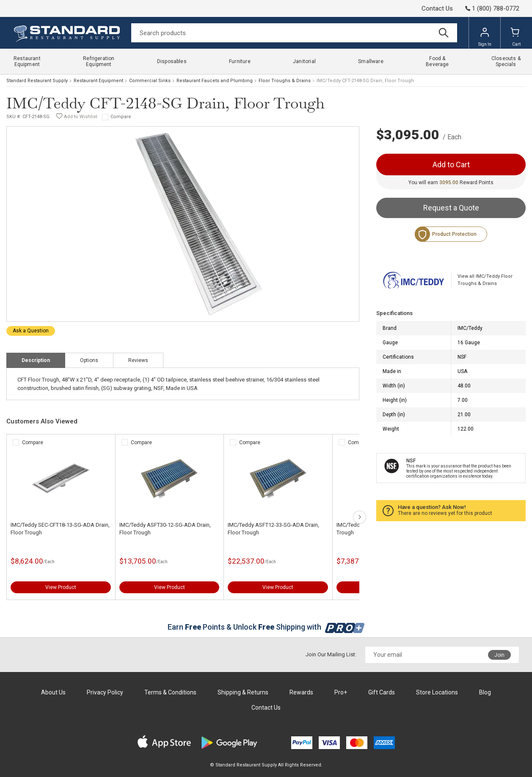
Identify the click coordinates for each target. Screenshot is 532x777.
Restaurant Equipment (98, 81)
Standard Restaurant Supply (37, 81)
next (360, 517)
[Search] (294, 33)
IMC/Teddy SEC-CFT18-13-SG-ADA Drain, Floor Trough (60, 529)
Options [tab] (89, 360)
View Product (61, 587)
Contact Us (437, 8)
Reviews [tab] (138, 360)
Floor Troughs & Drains (285, 81)
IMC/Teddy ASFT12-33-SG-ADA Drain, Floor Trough (273, 529)
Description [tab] (36, 360)
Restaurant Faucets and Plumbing (215, 81)
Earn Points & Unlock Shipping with (266, 627)
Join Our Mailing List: (331, 654)
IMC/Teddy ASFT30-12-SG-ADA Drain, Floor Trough (165, 529)
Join (499, 655)
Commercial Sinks (150, 81)
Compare (121, 117)
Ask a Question (31, 331)
